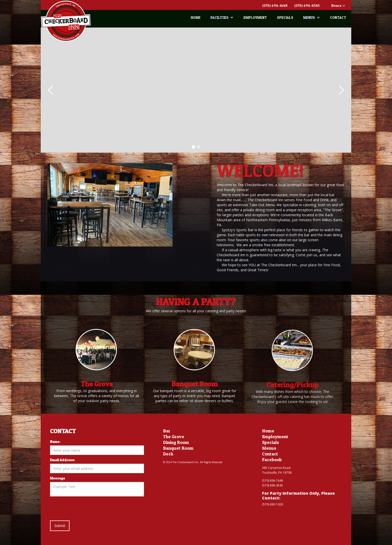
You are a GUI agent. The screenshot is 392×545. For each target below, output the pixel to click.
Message (57, 478)
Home (268, 431)
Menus (269, 448)
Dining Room (176, 442)
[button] (222, 18)
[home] (66, 21)
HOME (196, 17)
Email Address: (62, 460)
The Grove (174, 437)
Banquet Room (178, 448)
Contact (270, 454)
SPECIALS (285, 17)
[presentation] (88, 509)
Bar (167, 431)
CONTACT (338, 17)
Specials (270, 442)
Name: (55, 442)
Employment (275, 437)
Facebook (272, 460)
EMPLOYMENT (255, 17)
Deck (168, 454)
